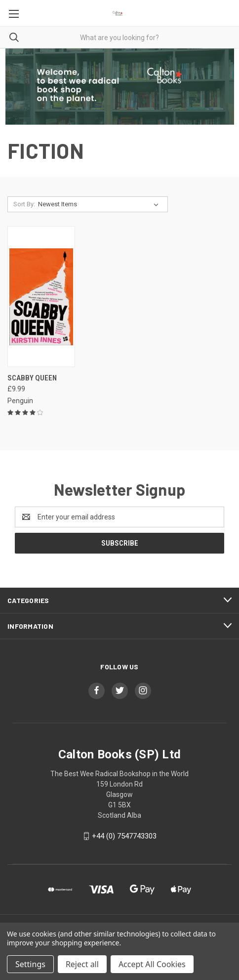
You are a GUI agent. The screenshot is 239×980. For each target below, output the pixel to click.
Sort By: (24, 204)
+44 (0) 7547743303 (124, 836)
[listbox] (100, 204)
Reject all (82, 964)
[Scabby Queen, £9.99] (41, 297)
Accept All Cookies (152, 964)
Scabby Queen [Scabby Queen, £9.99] (32, 378)
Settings (30, 964)
